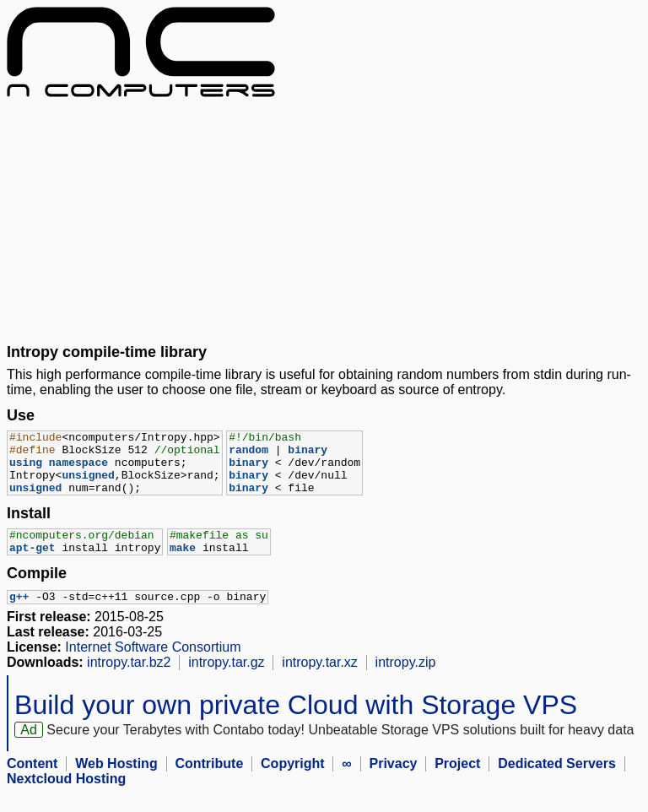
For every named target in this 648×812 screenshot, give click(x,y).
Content (32, 782)
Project (457, 782)
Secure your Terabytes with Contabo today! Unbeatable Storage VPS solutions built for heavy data (340, 748)
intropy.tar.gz (226, 681)
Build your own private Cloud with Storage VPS (296, 723)
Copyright (293, 782)
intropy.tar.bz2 (129, 681)
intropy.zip (406, 681)
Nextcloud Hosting (66, 797)
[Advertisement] (324, 220)
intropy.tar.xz (320, 681)
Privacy (394, 782)
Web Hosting (116, 782)
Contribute (209, 782)
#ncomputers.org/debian (82, 549)
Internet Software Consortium (153, 666)
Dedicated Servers (557, 782)
